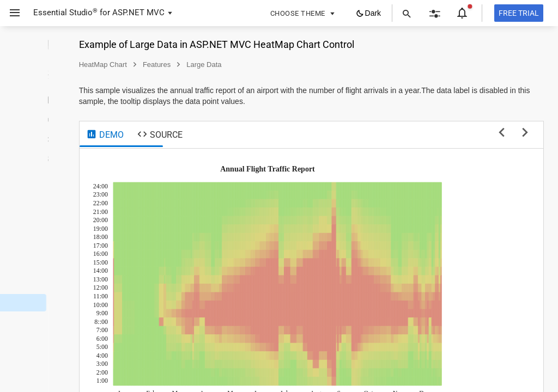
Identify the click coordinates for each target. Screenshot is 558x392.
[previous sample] (502, 133)
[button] (11, 13)
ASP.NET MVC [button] (138, 13)
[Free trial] (519, 13)
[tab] (193, 135)
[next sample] (525, 133)
